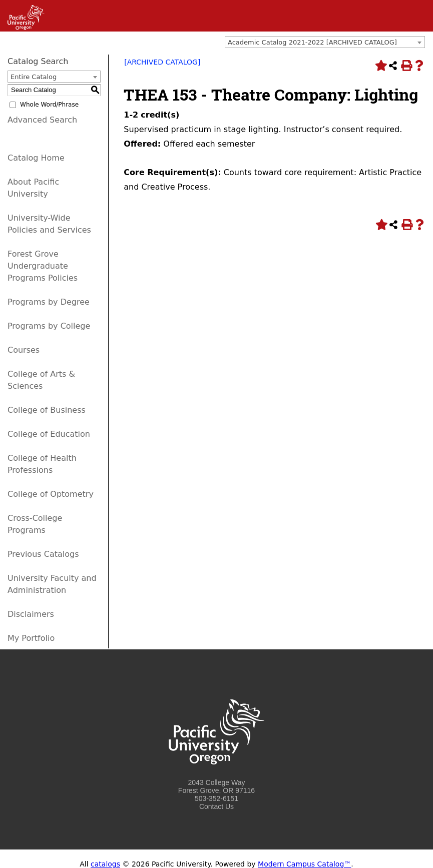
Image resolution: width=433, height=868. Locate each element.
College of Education (49, 434)
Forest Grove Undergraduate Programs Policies (43, 266)
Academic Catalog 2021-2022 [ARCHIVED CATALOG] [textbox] (312, 42)
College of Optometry (51, 494)
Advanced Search (42, 120)
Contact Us (216, 806)
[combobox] (325, 42)
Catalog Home (36, 158)
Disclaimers (31, 614)
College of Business (47, 410)
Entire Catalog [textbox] (34, 77)
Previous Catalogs (43, 554)
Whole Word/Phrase (49, 105)
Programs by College (49, 326)
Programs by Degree (49, 302)
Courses (24, 350)
